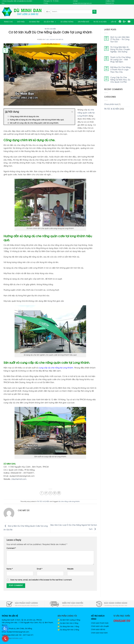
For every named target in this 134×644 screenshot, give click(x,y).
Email (40, 569)
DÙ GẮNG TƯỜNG (67, 22)
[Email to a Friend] (50, 493)
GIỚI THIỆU (21, 22)
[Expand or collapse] (72, 112)
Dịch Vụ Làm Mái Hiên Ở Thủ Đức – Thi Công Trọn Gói (120, 40)
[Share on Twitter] (46, 493)
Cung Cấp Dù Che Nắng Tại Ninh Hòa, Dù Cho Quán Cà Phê (120, 80)
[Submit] (94, 12)
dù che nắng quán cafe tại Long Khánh (86, 113)
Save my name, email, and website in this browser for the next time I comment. (41, 580)
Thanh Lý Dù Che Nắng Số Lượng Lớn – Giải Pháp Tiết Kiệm (120, 60)
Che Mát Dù (59, 40)
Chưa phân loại (111, 104)
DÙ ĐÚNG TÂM (34, 22)
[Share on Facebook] (42, 493)
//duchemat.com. (19, 479)
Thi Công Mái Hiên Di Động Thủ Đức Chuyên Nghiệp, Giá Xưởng (120, 50)
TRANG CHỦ (8, 22)
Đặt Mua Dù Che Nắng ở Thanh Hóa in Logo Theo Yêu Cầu (120, 70)
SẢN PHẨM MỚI (83, 22)
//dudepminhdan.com (14, 638)
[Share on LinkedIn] (59, 493)
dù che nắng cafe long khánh (69, 502)
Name (10, 569)
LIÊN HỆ (114, 22)
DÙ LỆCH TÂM (50, 22)
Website (70, 569)
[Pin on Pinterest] (55, 493)
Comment (11, 548)
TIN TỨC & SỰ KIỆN (100, 22)
